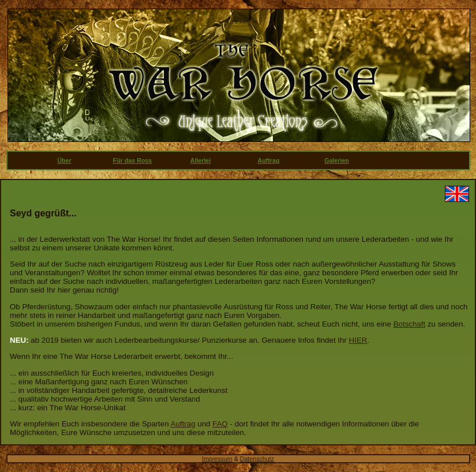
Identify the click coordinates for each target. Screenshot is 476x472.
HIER (358, 340)
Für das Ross (133, 160)
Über (64, 160)
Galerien (337, 160)
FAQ (220, 424)
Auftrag (269, 160)
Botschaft (410, 324)
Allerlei (201, 160)
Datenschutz (257, 459)
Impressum (217, 459)
